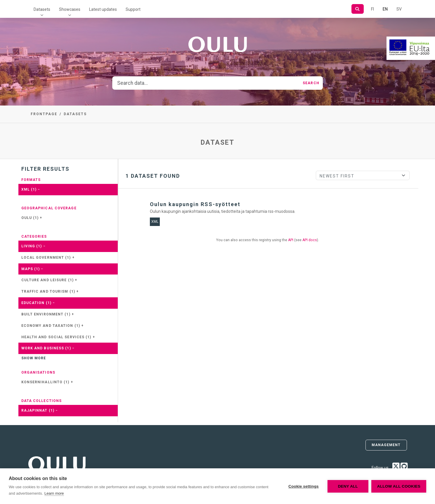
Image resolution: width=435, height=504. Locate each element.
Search (311, 83)
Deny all (348, 486)
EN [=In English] (385, 9)
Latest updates (103, 9)
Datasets (42, 9)
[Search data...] (206, 83)
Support (133, 9)
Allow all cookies (399, 486)
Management (386, 445)
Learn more (54, 493)
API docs (310, 240)
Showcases (70, 9)
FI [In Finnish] (372, 9)
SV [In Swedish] (399, 9)
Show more (34, 358)
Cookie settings (304, 486)
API (291, 240)
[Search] (357, 9)
